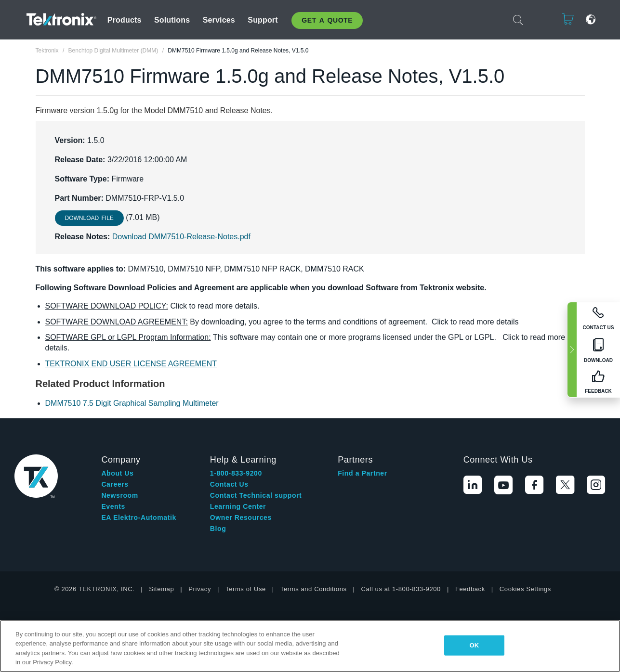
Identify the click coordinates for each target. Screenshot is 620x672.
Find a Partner (363, 473)
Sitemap (161, 589)
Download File (89, 218)
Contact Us (229, 484)
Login (538, 19)
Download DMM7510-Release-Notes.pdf (181, 237)
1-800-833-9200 (236, 473)
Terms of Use (246, 589)
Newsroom (119, 495)
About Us (117, 473)
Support (263, 20)
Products (125, 20)
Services (219, 20)
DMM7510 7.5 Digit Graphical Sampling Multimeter (132, 403)
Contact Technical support (256, 495)
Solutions (172, 20)
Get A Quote (327, 20)
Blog (218, 529)
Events (113, 506)
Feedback (470, 589)
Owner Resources (241, 517)
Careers (115, 484)
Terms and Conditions (314, 589)
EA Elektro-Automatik (139, 517)
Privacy (200, 589)
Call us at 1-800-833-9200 (401, 589)
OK (475, 645)
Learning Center (238, 506)
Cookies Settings (525, 589)
